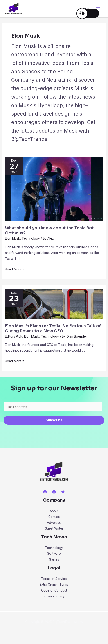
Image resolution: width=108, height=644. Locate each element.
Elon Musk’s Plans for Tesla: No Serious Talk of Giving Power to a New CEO (53, 328)
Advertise (54, 523)
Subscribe (54, 420)
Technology (31, 238)
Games (54, 559)
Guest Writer (54, 528)
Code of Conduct (54, 590)
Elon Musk (12, 238)
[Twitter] (63, 492)
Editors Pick (14, 336)
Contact (54, 517)
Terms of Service (54, 579)
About (54, 511)
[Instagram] (45, 492)
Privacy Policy (54, 596)
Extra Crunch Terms (54, 584)
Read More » (15, 269)
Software (54, 553)
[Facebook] (54, 492)
